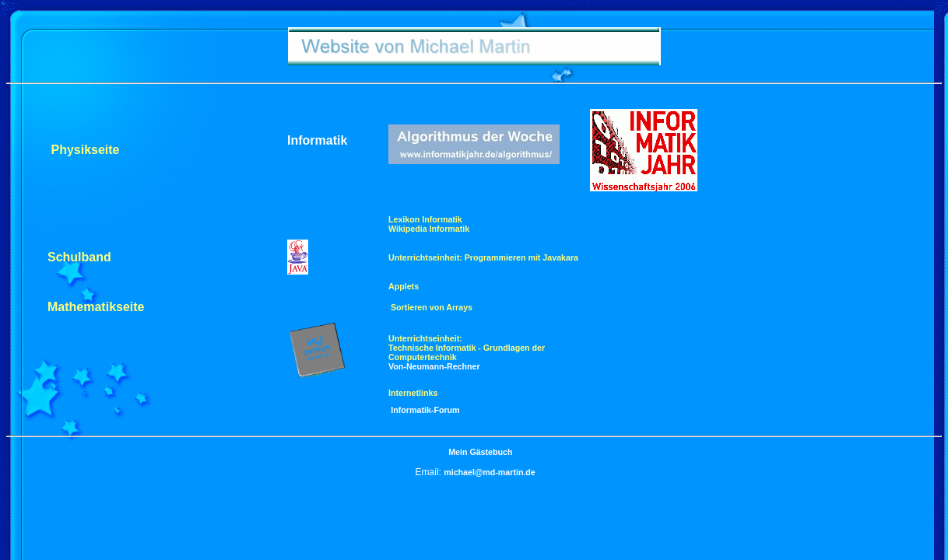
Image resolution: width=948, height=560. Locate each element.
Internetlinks (413, 393)
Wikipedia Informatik (429, 229)
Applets (404, 286)
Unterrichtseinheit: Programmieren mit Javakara (483, 257)
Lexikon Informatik (425, 219)
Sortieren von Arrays (430, 307)
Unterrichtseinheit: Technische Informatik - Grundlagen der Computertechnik (467, 348)
